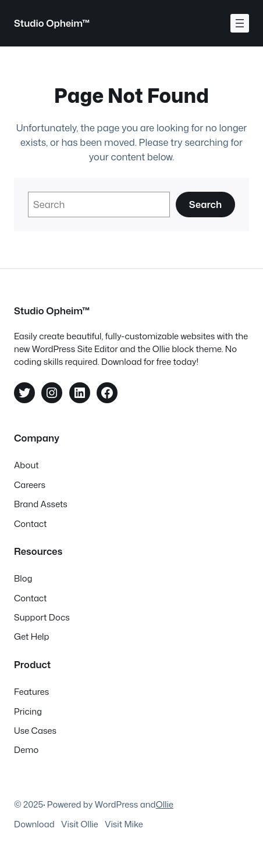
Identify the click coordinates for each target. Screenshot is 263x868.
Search (205, 204)
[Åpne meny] (240, 23)
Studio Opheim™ (52, 23)
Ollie (165, 804)
